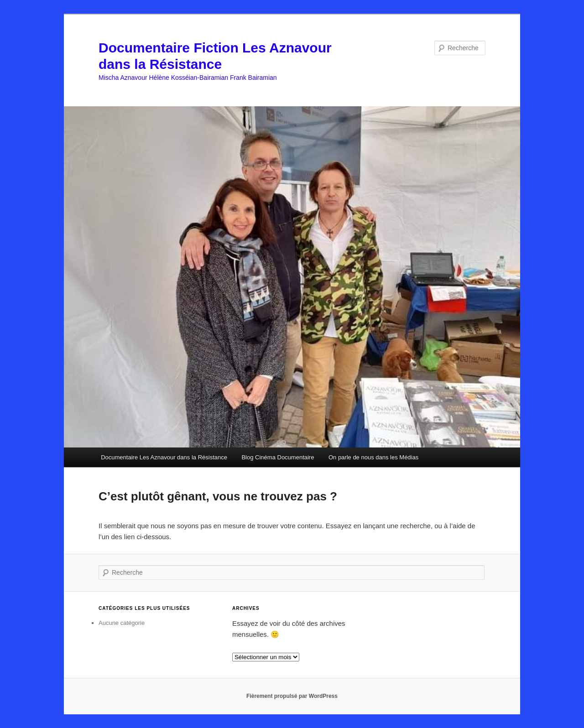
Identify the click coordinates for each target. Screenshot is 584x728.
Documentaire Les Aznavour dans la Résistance (164, 457)
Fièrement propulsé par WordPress (292, 696)
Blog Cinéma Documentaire (278, 457)
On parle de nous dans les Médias (373, 457)
